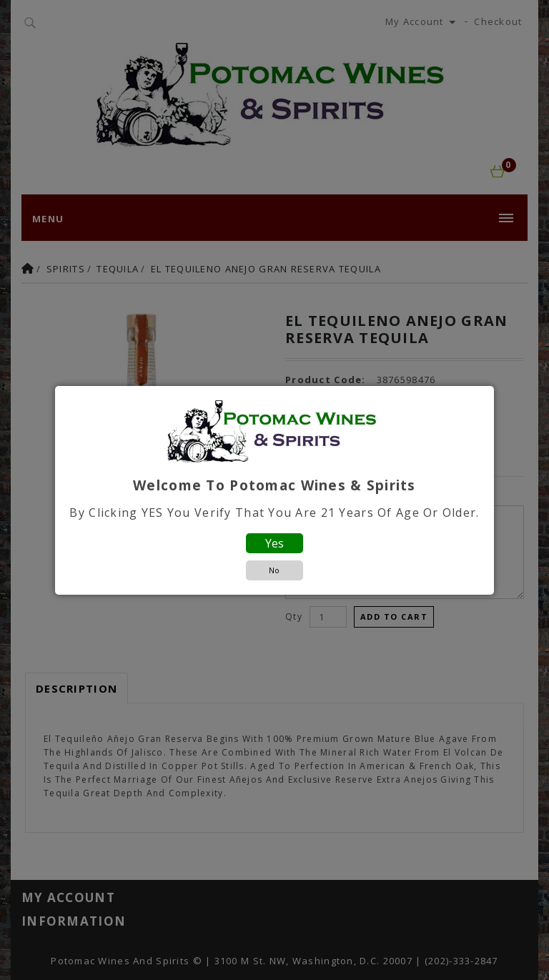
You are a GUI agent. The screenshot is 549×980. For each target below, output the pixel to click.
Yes (274, 543)
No (274, 570)
